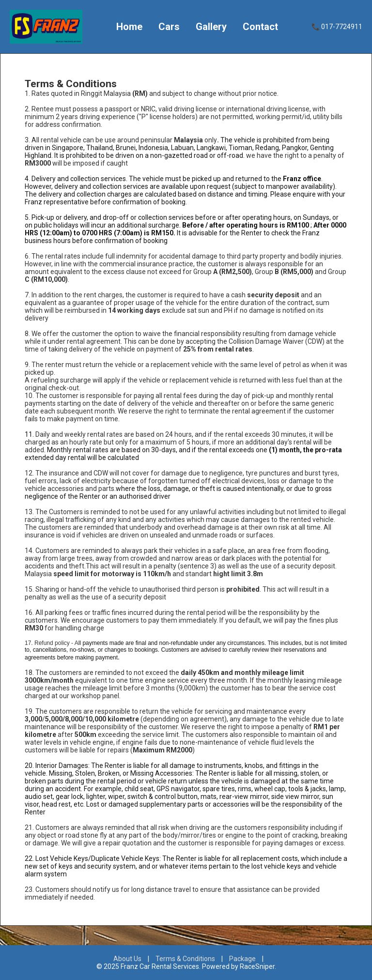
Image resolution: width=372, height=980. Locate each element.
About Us (127, 959)
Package (242, 959)
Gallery (211, 27)
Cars (169, 27)
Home (129, 27)
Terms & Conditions (185, 959)
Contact (260, 27)
